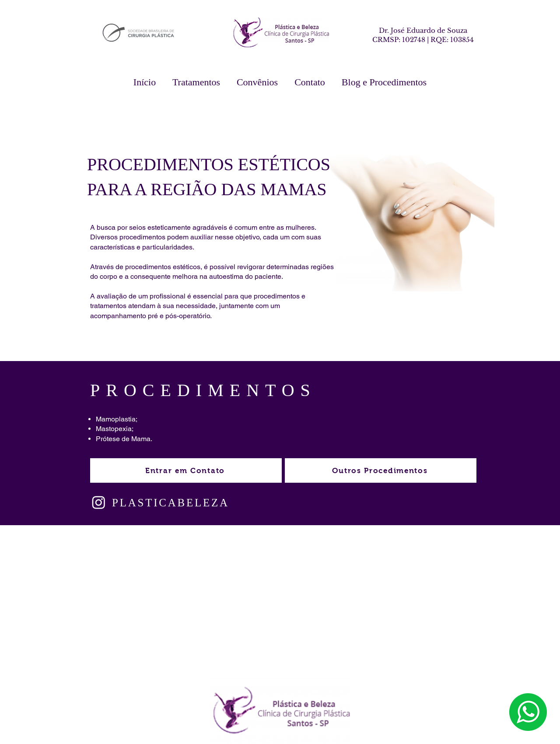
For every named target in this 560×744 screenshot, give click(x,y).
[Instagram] (99, 502)
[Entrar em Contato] (186, 470)
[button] (196, 82)
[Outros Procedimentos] (381, 470)
